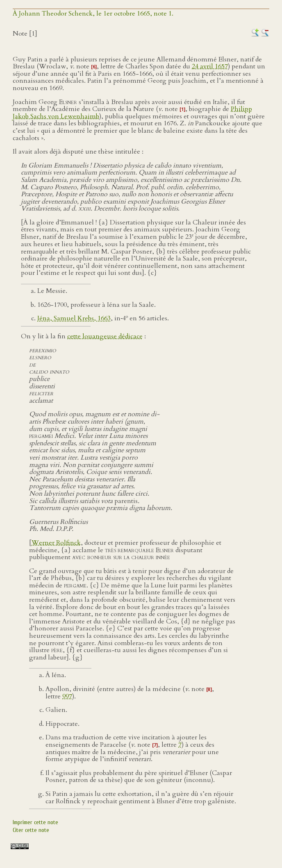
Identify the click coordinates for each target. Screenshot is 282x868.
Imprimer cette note (35, 822)
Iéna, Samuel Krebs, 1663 (74, 318)
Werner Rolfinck (56, 543)
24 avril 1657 (210, 66)
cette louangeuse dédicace (105, 336)
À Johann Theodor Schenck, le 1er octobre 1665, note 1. (93, 14)
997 (67, 696)
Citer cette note (31, 830)
